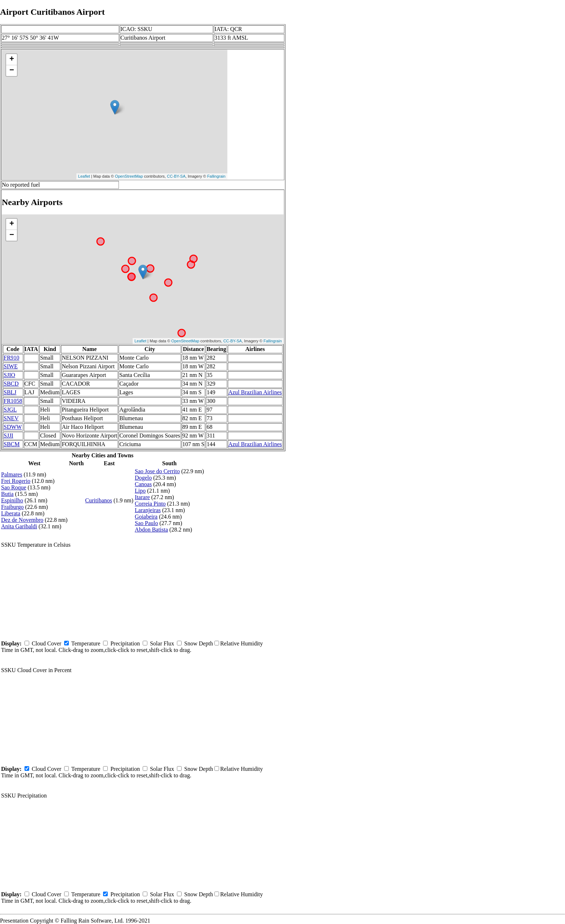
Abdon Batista (151, 530)
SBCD (11, 384)
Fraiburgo (12, 507)
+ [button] (12, 59)
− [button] (12, 71)
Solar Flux (162, 643)
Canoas (143, 484)
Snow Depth (199, 643)
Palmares (12, 474)
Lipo (140, 491)
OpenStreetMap (129, 176)
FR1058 (13, 401)
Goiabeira (146, 517)
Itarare (142, 497)
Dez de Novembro (22, 520)
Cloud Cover (46, 643)
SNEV (11, 418)
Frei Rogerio (16, 481)
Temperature (86, 643)
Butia (7, 494)
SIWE (11, 366)
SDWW (13, 427)
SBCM (12, 444)
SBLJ (10, 392)
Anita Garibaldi (19, 526)
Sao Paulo (146, 523)
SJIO (9, 375)
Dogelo (143, 478)
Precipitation (125, 643)
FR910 (12, 358)
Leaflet (84, 176)
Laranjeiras (148, 510)
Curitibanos (99, 500)
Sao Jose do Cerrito (157, 471)
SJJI (8, 436)
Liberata (11, 513)
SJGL (10, 410)
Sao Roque (14, 487)
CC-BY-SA (176, 176)
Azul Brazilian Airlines (255, 392)
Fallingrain (216, 176)
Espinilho (12, 500)
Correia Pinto (150, 504)
